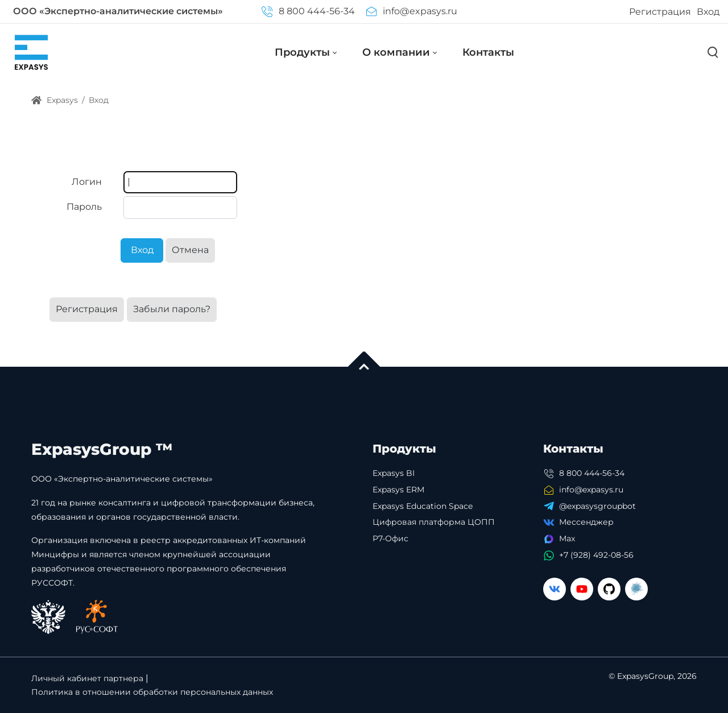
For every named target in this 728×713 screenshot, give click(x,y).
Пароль (84, 207)
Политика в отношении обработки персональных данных (152, 692)
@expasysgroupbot (597, 506)
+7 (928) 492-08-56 (596, 555)
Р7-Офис (390, 538)
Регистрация (660, 12)
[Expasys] (31, 52)
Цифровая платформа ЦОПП (434, 522)
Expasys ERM (398, 490)
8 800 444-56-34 (308, 11)
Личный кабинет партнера (87, 678)
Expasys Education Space (423, 506)
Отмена (190, 250)
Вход (708, 12)
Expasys (55, 100)
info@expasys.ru (412, 11)
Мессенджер (586, 522)
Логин (87, 182)
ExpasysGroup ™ (102, 449)
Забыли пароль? (172, 309)
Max (567, 538)
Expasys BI (394, 473)
